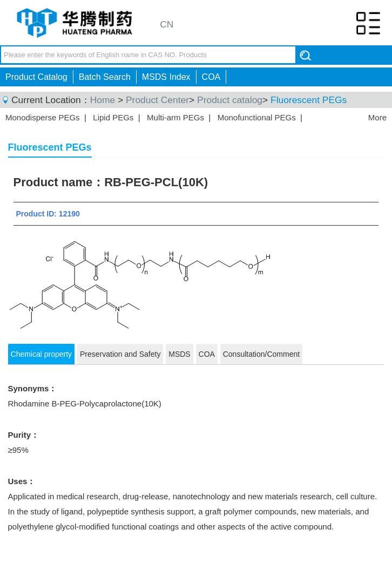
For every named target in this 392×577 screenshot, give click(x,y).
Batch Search (105, 77)
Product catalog (230, 100)
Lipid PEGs (113, 117)
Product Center (157, 100)
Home (103, 100)
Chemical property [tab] (42, 354)
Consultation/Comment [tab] (261, 354)
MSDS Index (166, 77)
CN (167, 24)
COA (211, 77)
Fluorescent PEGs (309, 100)
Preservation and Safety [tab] (120, 354)
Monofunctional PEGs (257, 117)
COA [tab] (207, 354)
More (377, 117)
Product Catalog (36, 77)
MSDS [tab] (179, 354)
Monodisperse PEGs (43, 117)
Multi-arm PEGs (175, 117)
